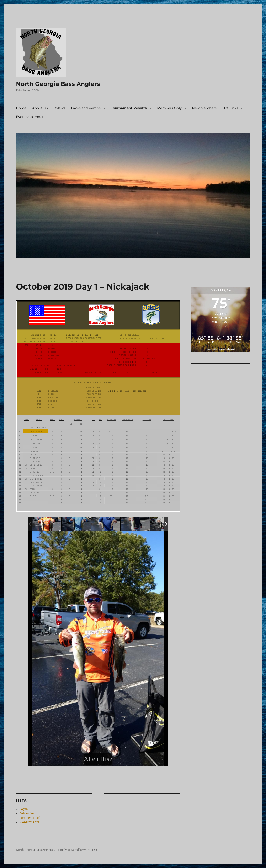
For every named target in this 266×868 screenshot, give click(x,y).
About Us (40, 108)
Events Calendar (30, 117)
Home (21, 108)
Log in (24, 809)
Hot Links (230, 108)
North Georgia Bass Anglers (58, 84)
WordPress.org (29, 822)
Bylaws (59, 108)
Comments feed (30, 818)
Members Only (169, 108)
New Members (204, 108)
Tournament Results (129, 108)
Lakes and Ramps (86, 108)
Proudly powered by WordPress (77, 850)
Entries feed (27, 814)
